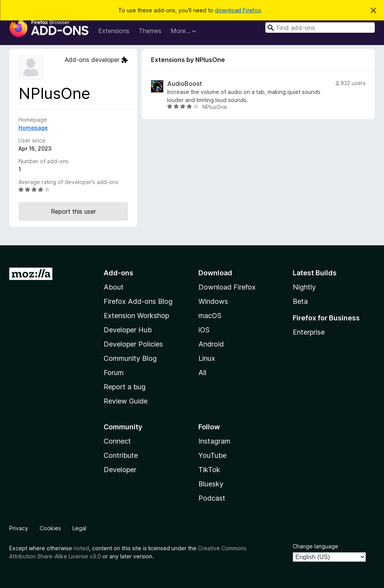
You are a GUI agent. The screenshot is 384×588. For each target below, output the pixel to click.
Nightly (304, 287)
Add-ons (118, 273)
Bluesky (211, 484)
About (114, 287)
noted (81, 548)
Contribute (121, 455)
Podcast (212, 498)
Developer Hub (128, 330)
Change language (315, 546)
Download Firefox (227, 287)
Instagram (214, 441)
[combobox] (320, 28)
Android (211, 344)
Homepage (33, 128)
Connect (117, 441)
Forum (114, 373)
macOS (210, 316)
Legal (79, 528)
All (202, 373)
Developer (120, 470)
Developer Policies (133, 344)
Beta (300, 301)
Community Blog (130, 358)
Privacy (19, 528)
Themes (150, 31)
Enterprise (309, 332)
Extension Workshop (136, 316)
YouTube (212, 455)
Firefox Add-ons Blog (138, 301)
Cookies (50, 528)
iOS (204, 330)
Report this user (73, 211)
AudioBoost (184, 84)
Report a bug (125, 387)
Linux (207, 358)
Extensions (114, 31)
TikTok (209, 470)
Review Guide (126, 401)
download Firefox (238, 10)
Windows (213, 301)
